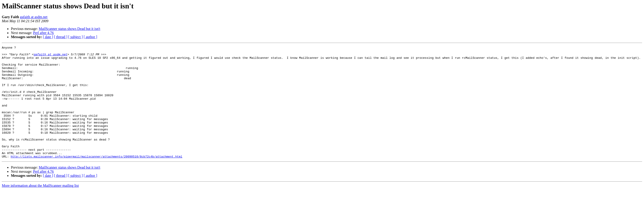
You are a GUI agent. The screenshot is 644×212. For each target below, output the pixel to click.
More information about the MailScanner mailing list (40, 208)
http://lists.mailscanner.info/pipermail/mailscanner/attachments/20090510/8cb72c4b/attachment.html (97, 179)
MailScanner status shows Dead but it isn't (70, 29)
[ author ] (91, 37)
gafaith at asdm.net (34, 17)
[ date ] (48, 37)
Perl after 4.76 (43, 33)
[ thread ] (61, 37)
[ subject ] (76, 37)
